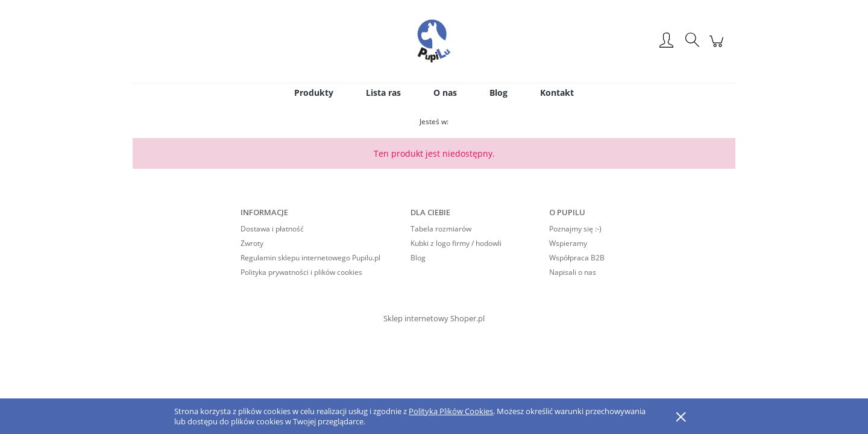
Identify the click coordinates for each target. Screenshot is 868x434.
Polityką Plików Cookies (451, 411)
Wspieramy (568, 243)
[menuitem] (314, 93)
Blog (418, 258)
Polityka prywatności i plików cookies (301, 272)
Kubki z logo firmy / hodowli (456, 243)
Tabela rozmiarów (441, 229)
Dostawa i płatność (272, 229)
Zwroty (252, 243)
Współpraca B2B (577, 258)
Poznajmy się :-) (575, 229)
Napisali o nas (573, 272)
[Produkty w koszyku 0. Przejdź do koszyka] (718, 47)
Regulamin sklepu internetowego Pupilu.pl (310, 258)
